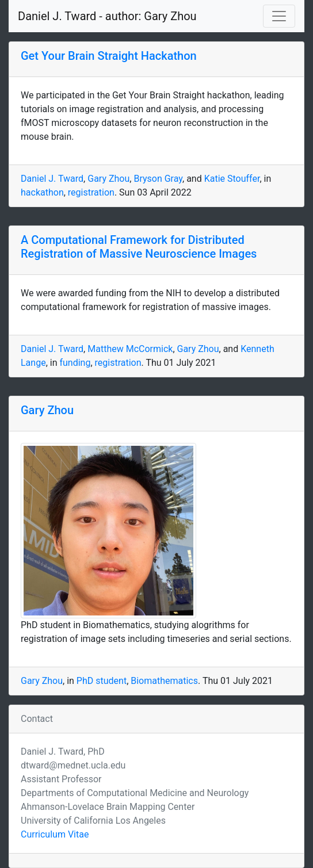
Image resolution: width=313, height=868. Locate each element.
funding (75, 363)
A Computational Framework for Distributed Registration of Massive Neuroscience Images (139, 247)
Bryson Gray (158, 179)
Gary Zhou (108, 179)
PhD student (102, 681)
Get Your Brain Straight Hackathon (109, 56)
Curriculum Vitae (55, 834)
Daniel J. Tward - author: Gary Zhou (107, 16)
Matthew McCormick (130, 349)
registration (91, 192)
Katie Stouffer (232, 179)
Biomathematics (164, 681)
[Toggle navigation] (279, 16)
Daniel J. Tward (52, 179)
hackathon (42, 192)
